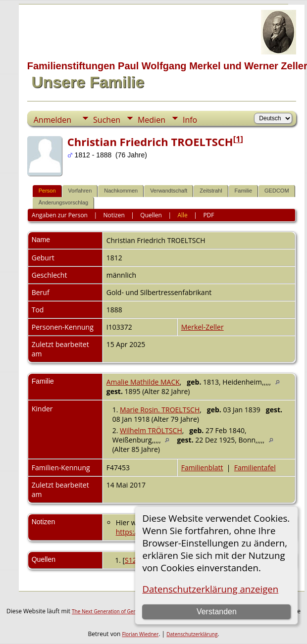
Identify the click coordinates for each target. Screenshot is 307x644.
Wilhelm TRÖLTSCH (151, 430)
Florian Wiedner (140, 634)
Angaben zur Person (60, 215)
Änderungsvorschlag (63, 202)
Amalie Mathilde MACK (143, 382)
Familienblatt (202, 468)
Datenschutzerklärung (192, 634)
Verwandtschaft (169, 191)
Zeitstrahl (211, 191)
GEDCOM (277, 191)
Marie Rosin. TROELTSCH (160, 410)
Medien (152, 120)
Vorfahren (80, 191)
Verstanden (217, 612)
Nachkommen (121, 191)
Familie (243, 191)
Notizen (114, 215)
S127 (133, 560)
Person (47, 191)
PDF (208, 215)
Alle (182, 215)
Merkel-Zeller (203, 327)
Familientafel (255, 468)
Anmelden (52, 120)
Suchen (107, 120)
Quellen (151, 215)
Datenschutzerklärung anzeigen (210, 589)
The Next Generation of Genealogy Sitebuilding (126, 611)
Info (190, 120)
